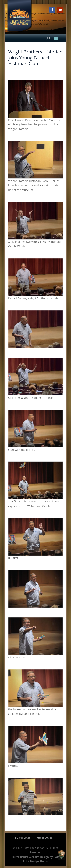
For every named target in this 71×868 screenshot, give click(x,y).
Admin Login (44, 838)
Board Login (23, 838)
